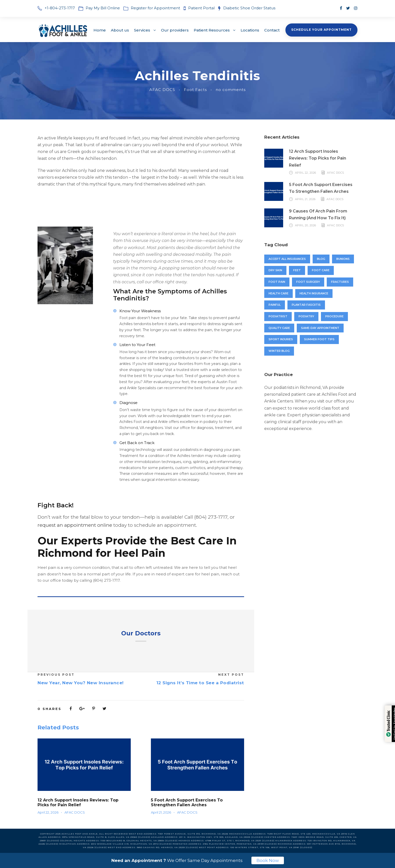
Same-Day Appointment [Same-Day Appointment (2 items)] (320, 328)
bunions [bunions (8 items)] (343, 259)
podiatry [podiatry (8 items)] (306, 316)
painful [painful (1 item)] (275, 305)
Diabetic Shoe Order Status (249, 8)
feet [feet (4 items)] (297, 270)
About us (120, 30)
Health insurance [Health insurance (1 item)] (314, 293)
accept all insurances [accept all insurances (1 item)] (287, 259)
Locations (250, 30)
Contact (272, 30)
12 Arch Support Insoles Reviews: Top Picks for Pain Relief (78, 802)
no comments (231, 90)
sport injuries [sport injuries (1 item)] (281, 339)
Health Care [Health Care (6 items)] (278, 293)
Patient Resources (212, 30)
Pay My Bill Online (103, 8)
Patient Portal (202, 8)
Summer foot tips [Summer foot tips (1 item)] (319, 339)
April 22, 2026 (48, 812)
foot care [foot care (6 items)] (321, 270)
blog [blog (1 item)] (321, 259)
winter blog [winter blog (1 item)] (279, 351)
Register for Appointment (155, 8)
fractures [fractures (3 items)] (340, 282)
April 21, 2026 (161, 812)
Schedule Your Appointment (321, 30)
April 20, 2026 (306, 225)
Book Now (268, 860)
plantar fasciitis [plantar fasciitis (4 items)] (306, 305)
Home (100, 30)
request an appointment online (75, 525)
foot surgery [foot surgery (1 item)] (308, 282)
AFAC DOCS (162, 90)
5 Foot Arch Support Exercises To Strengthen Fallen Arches (187, 802)
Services (142, 30)
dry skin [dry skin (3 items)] (275, 270)
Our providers (175, 30)
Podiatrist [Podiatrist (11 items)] (278, 316)
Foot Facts (195, 90)
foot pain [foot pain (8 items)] (277, 282)
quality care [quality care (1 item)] (279, 328)
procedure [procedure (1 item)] (334, 316)
